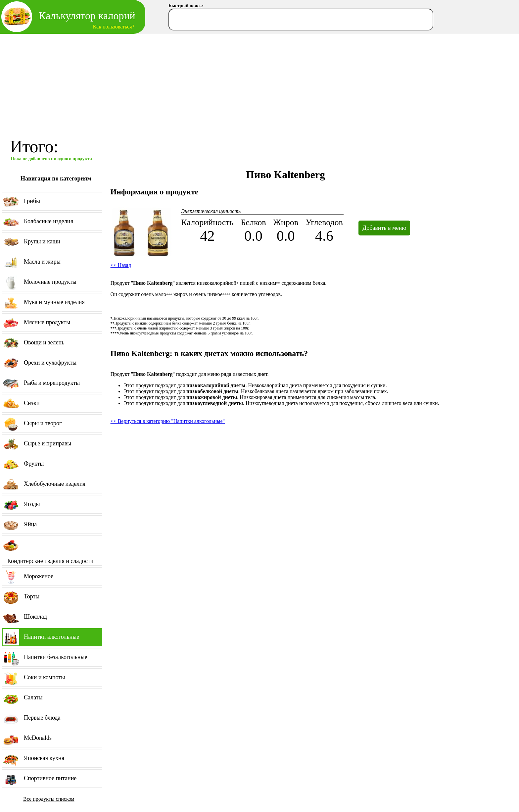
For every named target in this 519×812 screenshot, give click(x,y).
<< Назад (121, 265)
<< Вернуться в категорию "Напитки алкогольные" (168, 421)
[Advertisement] (259, 84)
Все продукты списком (49, 799)
